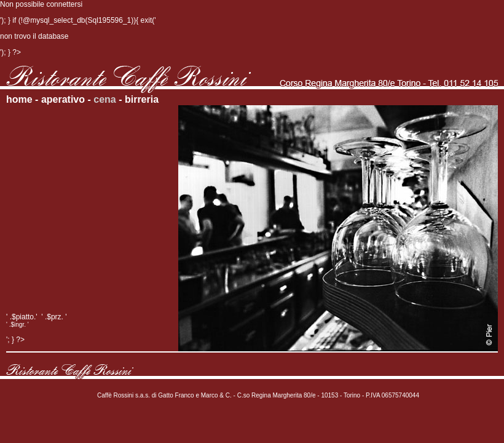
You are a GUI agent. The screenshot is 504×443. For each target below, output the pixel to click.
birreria (142, 99)
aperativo (63, 99)
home (19, 99)
